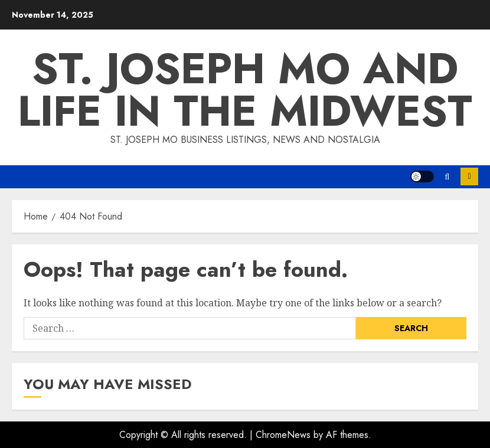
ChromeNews (283, 435)
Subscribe (469, 176)
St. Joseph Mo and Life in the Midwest (245, 90)
